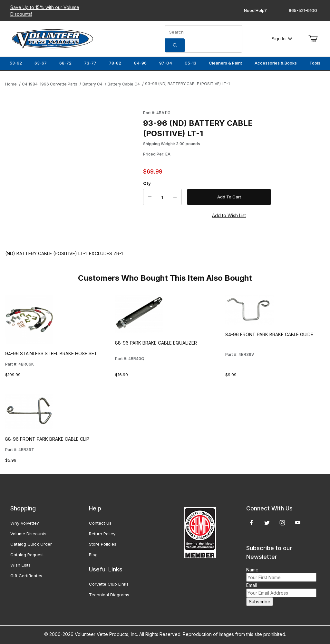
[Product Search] (204, 32)
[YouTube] (298, 523)
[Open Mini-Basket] (313, 39)
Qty (147, 183)
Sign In (282, 39)
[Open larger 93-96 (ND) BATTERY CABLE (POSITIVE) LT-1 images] (72, 168)
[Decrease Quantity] (150, 197)
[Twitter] (267, 523)
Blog (93, 555)
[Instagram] (282, 523)
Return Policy (102, 534)
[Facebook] (251, 523)
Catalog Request (27, 555)
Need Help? (255, 10)
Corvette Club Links (109, 584)
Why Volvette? (25, 523)
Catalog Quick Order (31, 544)
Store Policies (103, 544)
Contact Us (100, 523)
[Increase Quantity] (175, 197)
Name (252, 570)
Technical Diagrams (109, 595)
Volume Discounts (28, 534)
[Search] (175, 45)
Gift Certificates (26, 576)
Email (252, 585)
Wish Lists (20, 565)
